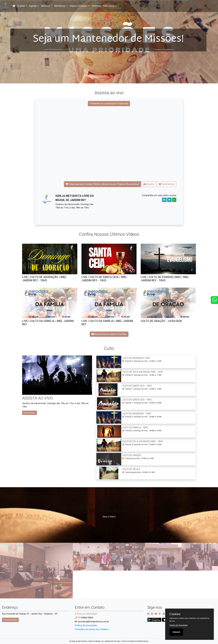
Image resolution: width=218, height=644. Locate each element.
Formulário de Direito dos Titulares (92, 629)
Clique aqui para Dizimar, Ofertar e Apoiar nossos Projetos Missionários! (102, 184)
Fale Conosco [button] (110, 6)
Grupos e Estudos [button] (79, 6)
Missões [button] (46, 6)
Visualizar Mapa (10, 620)
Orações (149, 184)
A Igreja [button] (21, 6)
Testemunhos (166, 184)
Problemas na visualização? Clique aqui (109, 103)
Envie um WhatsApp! (86, 614)
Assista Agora (30, 413)
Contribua (96, 6)
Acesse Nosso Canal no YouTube (109, 334)
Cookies (175, 614)
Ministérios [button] (60, 6)
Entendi (176, 632)
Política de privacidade (86, 625)
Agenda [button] (33, 6)
